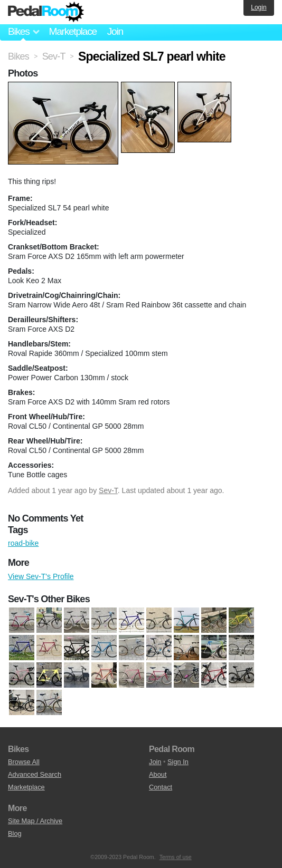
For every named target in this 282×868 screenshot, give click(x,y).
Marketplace (72, 31)
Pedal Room (46, 12)
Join (115, 31)
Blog (15, 833)
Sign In (178, 762)
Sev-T (108, 490)
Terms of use (176, 857)
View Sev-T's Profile (41, 576)
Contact (161, 787)
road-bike (23, 543)
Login (258, 7)
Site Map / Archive (35, 821)
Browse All (24, 762)
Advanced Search (35, 774)
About (158, 774)
